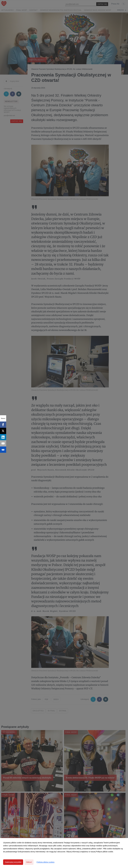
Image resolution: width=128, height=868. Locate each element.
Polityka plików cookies (45, 862)
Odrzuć (29, 862)
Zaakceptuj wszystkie (13, 862)
